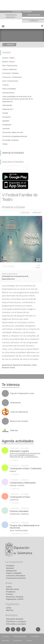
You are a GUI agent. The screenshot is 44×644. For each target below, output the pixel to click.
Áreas (9, 583)
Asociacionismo (8, 93)
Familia (5, 113)
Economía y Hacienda (15, 597)
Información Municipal (15, 619)
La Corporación (14, 562)
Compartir (3, 377)
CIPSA (9, 608)
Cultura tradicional (9, 69)
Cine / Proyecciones (10, 81)
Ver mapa (38, 266)
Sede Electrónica (34, 15)
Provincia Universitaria (19, 511)
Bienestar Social (12, 589)
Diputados (10, 568)
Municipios (11, 615)
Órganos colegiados (14, 573)
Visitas (5, 144)
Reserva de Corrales (19, 421)
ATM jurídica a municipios (16, 624)
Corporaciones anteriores (16, 578)
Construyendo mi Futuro (20, 497)
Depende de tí (8, 109)
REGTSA (10, 610)
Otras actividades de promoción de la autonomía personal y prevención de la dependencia (18, 99)
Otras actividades (9, 89)
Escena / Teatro (8, 58)
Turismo (6, 85)
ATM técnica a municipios (16, 621)
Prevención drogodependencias (15, 136)
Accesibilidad (35, 636)
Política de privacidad (20, 636)
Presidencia (11, 592)
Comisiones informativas (16, 576)
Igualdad (6, 121)
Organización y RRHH (15, 599)
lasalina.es (10, 44)
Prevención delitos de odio (13, 132)
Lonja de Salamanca (19, 412)
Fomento (9, 594)
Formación (7, 117)
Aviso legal (6, 636)
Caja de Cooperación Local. (22, 393)
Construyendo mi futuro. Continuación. (26, 468)
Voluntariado (7, 105)
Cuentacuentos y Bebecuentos (23, 483)
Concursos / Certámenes (12, 77)
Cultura (9, 587)
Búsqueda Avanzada (39, 168)
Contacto (29, 641)
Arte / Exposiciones (10, 66)
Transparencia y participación (11, 16)
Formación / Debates (11, 73)
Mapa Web (6, 641)
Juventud (6, 129)
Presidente (10, 566)
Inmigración (7, 125)
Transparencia (18, 641)
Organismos (12, 604)
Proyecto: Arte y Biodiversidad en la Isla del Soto (24, 527)
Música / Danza (8, 62)
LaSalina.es (34, 21)
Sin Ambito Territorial (10, 140)
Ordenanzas (15, 403)
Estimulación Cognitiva (19, 451)
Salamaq (14, 430)
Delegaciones (11, 571)
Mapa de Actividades (13, 153)
